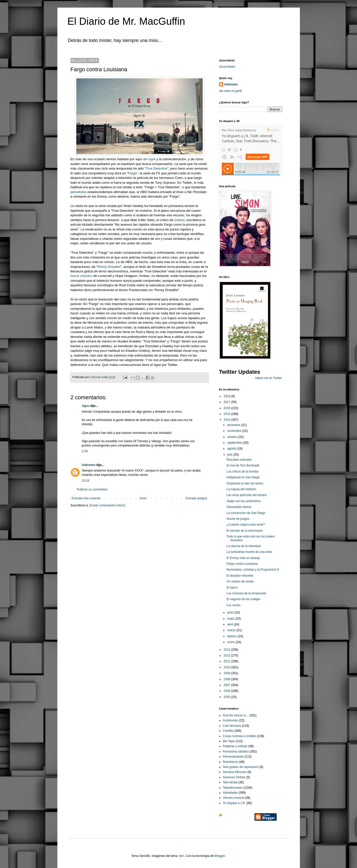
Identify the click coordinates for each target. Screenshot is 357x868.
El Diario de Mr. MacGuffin (126, 21)
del (149, 159)
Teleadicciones (233, 788)
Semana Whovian (235, 772)
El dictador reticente (240, 576)
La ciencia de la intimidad (243, 546)
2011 (227, 661)
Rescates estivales (239, 460)
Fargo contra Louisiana (242, 564)
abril (230, 624)
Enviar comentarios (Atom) (108, 505)
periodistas (79, 192)
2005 (227, 697)
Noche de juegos (238, 519)
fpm (182, 856)
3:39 (85, 451)
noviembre (235, 431)
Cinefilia (228, 731)
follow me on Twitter (269, 378)
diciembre (234, 425)
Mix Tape (229, 741)
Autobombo (231, 720)
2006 (227, 691)
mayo (231, 619)
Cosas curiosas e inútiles (240, 736)
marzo (232, 630)
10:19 (86, 481)
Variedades (230, 793)
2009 (227, 673)
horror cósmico (81, 276)
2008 (227, 679)
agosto (232, 449)
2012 (227, 655)
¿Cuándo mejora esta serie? (245, 525)
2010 (227, 667)
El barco (232, 588)
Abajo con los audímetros (243, 501)
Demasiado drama (239, 507)
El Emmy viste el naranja (243, 558)
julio (230, 455)
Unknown (89, 465)
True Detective (157, 168)
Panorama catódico (236, 752)
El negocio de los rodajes (243, 599)
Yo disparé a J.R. (234, 803)
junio (231, 613)
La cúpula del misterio (241, 489)
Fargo (132, 173)
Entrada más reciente (86, 498)
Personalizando (233, 757)
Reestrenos (231, 762)
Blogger (220, 856)
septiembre (235, 443)
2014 (227, 420)
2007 (227, 685)
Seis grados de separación (241, 767)
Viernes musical (233, 798)
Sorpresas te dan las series (245, 483)
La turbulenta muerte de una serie (249, 552)
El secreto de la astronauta (244, 531)
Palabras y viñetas (235, 746)
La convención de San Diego (246, 513)
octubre (233, 437)
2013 (227, 650)
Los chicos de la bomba (242, 472)
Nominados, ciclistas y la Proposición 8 (253, 570)
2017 (227, 402)
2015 (227, 414)
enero (231, 642)
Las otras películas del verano (246, 495)
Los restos (233, 605)
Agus (86, 406)
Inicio (143, 498)
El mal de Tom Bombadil (243, 465)
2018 (227, 396)
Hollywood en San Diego (243, 477)
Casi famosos (232, 726)
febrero (232, 636)
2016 (227, 408)
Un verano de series (240, 581)
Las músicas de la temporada (246, 593)
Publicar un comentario (92, 489)
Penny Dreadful (109, 267)
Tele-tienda (230, 782)
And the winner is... (236, 715)
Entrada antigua (196, 498)
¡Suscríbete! (227, 67)
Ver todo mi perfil (230, 91)
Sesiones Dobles (234, 777)
